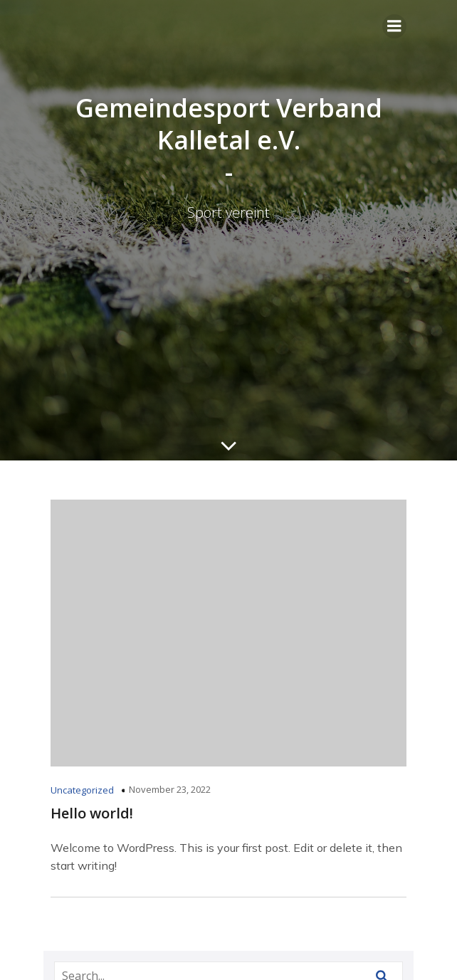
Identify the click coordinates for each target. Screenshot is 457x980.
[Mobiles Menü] (394, 26)
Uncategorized (82, 790)
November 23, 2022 (170, 789)
